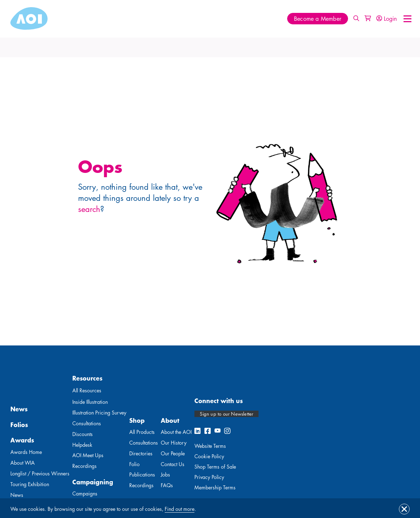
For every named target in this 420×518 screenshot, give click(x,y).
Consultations (87, 423)
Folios (19, 425)
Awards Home (26, 452)
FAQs (167, 485)
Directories (141, 453)
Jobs (165, 475)
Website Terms (210, 446)
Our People (173, 453)
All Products (142, 432)
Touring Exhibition (30, 484)
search (89, 209)
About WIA (23, 463)
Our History (174, 443)
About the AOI (176, 432)
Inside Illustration (90, 402)
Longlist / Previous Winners (40, 473)
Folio (134, 464)
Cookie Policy (209, 456)
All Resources (87, 390)
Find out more (180, 509)
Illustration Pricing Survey (99, 413)
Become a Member (318, 19)
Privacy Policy (209, 477)
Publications (142, 475)
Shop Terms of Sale (215, 467)
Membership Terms (215, 487)
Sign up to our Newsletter (226, 414)
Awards (22, 440)
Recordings (85, 466)
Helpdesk (82, 445)
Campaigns (85, 493)
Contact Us (173, 464)
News (19, 409)
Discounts (83, 434)
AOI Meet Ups (88, 455)
